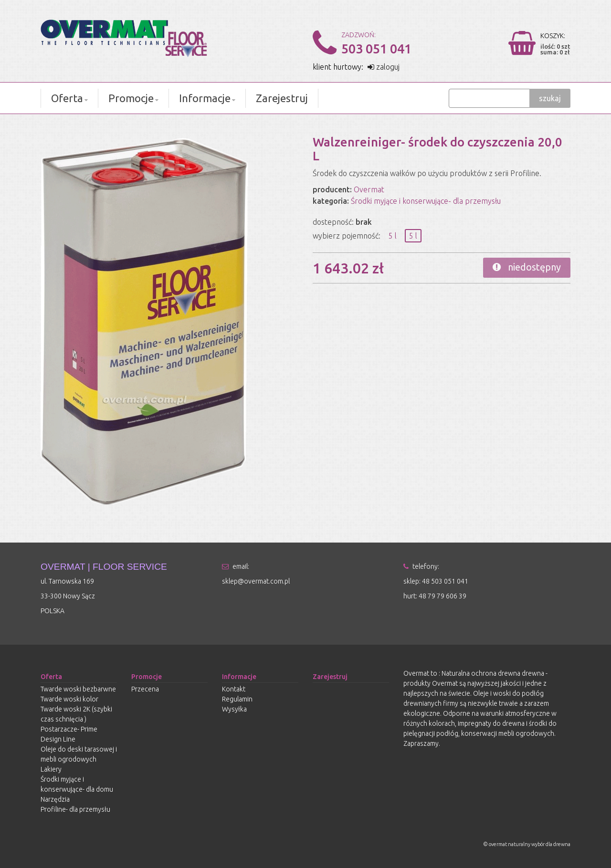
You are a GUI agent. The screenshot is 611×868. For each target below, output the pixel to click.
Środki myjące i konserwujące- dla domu (77, 784)
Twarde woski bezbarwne (78, 689)
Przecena (145, 689)
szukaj (550, 98)
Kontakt (234, 689)
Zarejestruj (282, 98)
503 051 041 (376, 49)
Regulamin (237, 699)
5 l (393, 236)
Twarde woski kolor (69, 699)
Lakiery (51, 769)
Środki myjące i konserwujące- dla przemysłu (426, 201)
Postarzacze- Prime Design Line (69, 734)
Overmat (369, 189)
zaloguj (384, 67)
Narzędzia (55, 799)
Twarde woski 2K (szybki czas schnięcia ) (76, 714)
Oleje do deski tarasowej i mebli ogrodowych (79, 754)
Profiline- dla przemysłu (75, 809)
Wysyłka (234, 709)
